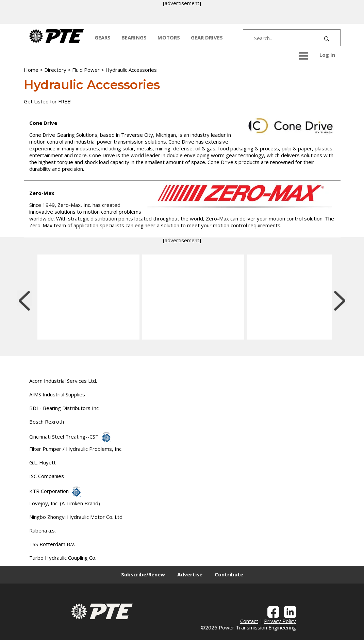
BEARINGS (134, 37)
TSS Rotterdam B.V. (52, 544)
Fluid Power (86, 70)
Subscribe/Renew (143, 574)
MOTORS (169, 37)
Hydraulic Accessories (131, 70)
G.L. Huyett (43, 462)
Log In (327, 55)
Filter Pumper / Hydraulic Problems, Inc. (76, 449)
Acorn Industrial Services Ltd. (63, 381)
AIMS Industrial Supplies (57, 394)
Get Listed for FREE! (48, 101)
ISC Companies (47, 476)
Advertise (190, 574)
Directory (55, 70)
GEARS (103, 37)
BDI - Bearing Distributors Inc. (64, 408)
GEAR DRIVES (207, 37)
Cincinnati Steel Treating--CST (70, 437)
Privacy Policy (280, 621)
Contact (249, 621)
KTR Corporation (55, 491)
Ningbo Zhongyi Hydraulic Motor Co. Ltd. (76, 517)
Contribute (229, 574)
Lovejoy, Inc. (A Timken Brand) (65, 503)
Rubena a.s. (43, 530)
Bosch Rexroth (47, 422)
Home (31, 70)
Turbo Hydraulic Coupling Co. (63, 558)
